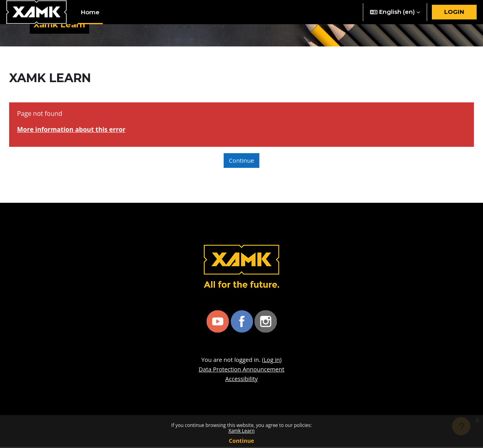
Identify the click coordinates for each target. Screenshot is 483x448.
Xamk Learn (241, 431)
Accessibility (241, 380)
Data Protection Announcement (242, 370)
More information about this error (71, 131)
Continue (241, 441)
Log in (272, 361)
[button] (395, 12)
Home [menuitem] (90, 12)
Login (454, 12)
